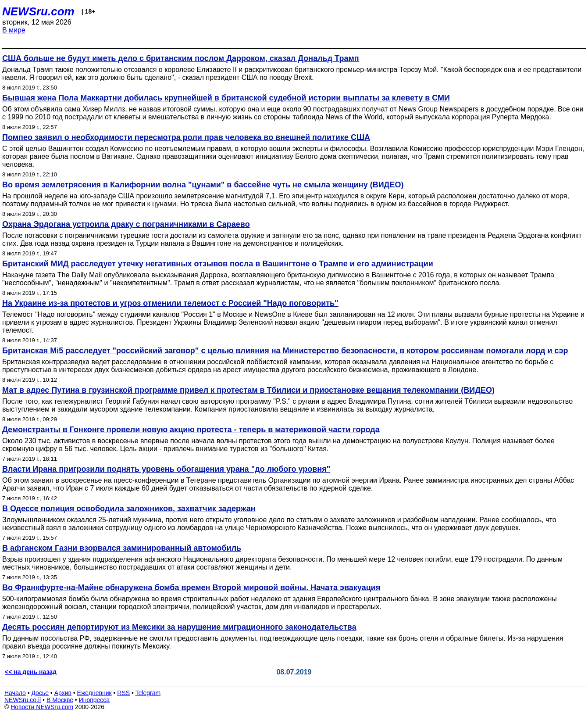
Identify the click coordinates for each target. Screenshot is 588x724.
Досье (40, 693)
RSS (123, 693)
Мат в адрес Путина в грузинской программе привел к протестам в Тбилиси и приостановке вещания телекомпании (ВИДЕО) (248, 390)
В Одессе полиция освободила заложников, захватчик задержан (129, 509)
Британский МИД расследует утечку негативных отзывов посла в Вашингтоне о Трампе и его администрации (218, 264)
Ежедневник (94, 693)
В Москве (60, 700)
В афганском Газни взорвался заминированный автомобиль (122, 548)
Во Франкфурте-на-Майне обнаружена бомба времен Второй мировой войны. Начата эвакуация (191, 588)
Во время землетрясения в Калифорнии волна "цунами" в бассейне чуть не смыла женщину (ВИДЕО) (203, 185)
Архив (63, 693)
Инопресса (94, 700)
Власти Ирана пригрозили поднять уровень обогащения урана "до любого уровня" (166, 469)
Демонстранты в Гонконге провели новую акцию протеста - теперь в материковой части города (191, 430)
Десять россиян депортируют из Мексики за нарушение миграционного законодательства (179, 627)
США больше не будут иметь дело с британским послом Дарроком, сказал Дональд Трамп (181, 58)
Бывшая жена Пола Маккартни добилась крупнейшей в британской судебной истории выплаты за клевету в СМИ (226, 98)
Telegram (148, 693)
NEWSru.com (38, 11)
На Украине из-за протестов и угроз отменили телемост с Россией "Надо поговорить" (170, 303)
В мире (14, 30)
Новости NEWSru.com (42, 707)
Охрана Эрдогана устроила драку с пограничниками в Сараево (126, 224)
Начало (15, 693)
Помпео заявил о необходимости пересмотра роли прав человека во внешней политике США (186, 137)
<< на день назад (31, 672)
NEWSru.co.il (23, 700)
